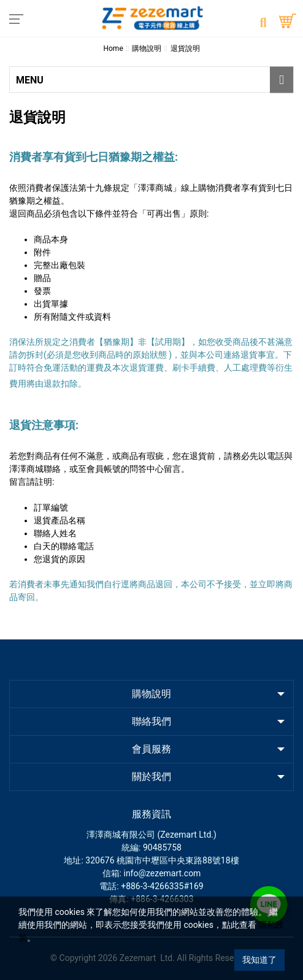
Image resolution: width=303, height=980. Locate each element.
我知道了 (259, 960)
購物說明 (151, 694)
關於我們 (151, 777)
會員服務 (151, 749)
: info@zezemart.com (160, 873)
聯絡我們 (151, 721)
